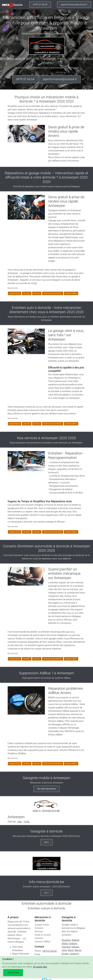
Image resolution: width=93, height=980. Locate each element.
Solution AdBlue (71, 293)
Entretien (27, 293)
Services (37, 293)
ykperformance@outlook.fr (74, 4)
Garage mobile (15, 293)
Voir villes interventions (46, 789)
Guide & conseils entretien (53, 293)
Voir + (46, 842)
